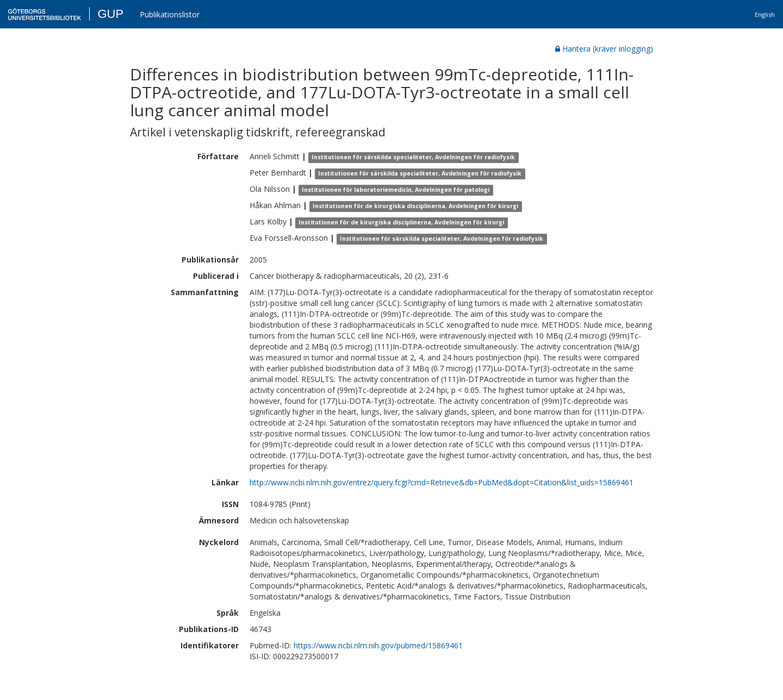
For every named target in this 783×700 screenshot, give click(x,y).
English (765, 14)
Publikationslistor (170, 14)
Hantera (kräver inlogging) (604, 49)
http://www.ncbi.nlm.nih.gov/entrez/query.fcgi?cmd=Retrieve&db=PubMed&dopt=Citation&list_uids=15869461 (442, 482)
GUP (110, 14)
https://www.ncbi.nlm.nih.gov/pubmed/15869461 (378, 645)
